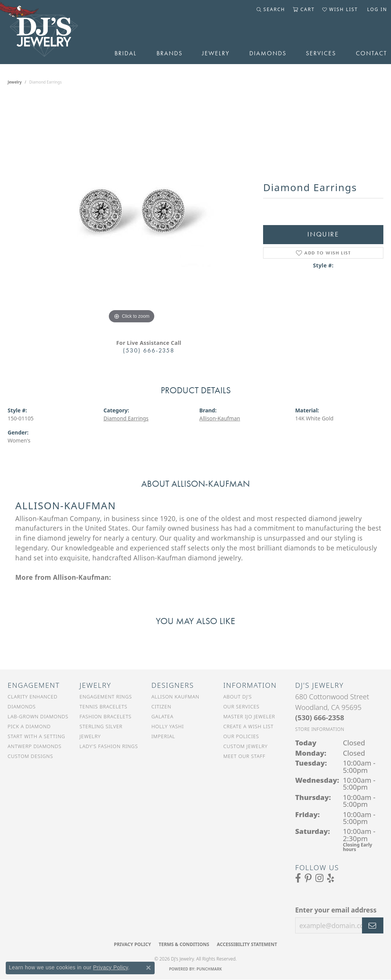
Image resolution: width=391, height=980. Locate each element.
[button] (271, 10)
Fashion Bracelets (105, 716)
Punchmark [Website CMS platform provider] (209, 969)
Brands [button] (170, 53)
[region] (132, 211)
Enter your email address (336, 910)
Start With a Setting (36, 736)
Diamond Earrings (126, 418)
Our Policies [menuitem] (241, 736)
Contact (372, 53)
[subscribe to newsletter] (373, 925)
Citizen (162, 706)
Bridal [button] (126, 53)
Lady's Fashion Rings (109, 746)
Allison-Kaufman (220, 418)
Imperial (163, 736)
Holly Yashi (168, 726)
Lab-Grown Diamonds (38, 716)
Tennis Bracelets (103, 706)
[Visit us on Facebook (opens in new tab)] (298, 878)
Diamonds (268, 53)
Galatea (163, 716)
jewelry (15, 82)
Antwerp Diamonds (35, 746)
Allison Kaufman (176, 697)
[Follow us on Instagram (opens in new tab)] (319, 878)
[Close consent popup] (149, 968)
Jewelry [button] (216, 53)
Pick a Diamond (29, 726)
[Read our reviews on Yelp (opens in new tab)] (331, 878)
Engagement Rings (106, 697)
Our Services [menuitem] (242, 706)
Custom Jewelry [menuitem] (246, 746)
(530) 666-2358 (149, 350)
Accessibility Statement (247, 944)
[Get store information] (320, 729)
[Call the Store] (320, 717)
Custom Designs (30, 756)
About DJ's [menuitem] (238, 697)
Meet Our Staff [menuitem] (244, 756)
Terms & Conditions (184, 944)
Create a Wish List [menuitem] (249, 726)
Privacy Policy (132, 944)
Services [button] (321, 53)
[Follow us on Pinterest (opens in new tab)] (308, 878)
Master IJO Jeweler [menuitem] (249, 716)
